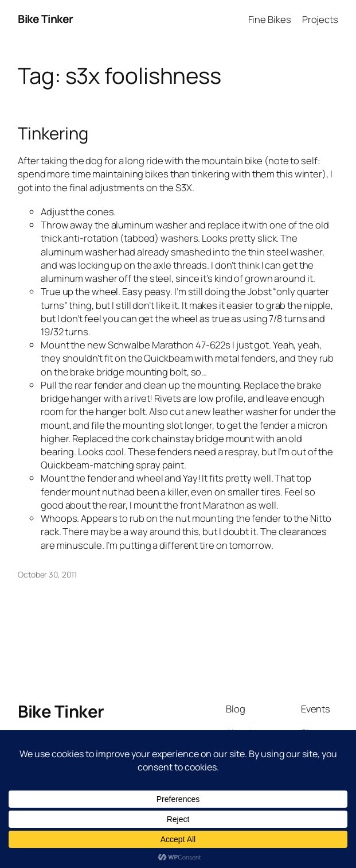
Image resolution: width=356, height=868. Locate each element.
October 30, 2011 (47, 574)
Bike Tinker (46, 19)
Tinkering (53, 133)
